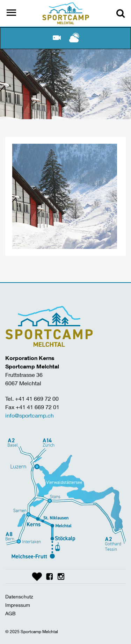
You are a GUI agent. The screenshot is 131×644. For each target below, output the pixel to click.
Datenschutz (19, 596)
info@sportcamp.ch (30, 415)
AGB (10, 613)
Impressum (18, 605)
